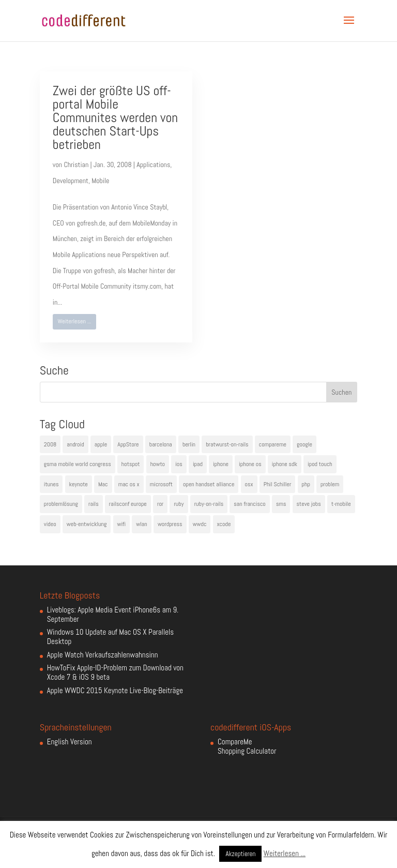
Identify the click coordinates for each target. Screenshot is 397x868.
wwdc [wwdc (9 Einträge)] (200, 524)
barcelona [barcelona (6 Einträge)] (161, 444)
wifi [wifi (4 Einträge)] (122, 524)
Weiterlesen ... (74, 321)
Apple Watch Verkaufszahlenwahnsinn (103, 655)
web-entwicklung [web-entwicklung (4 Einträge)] (87, 524)
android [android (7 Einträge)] (75, 444)
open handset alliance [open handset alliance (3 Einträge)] (209, 484)
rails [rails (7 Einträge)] (94, 504)
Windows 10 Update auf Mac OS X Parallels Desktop (110, 637)
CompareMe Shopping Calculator (247, 746)
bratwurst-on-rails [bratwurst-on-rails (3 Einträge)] (227, 444)
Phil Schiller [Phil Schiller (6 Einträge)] (278, 484)
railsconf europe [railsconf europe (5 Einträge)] (128, 504)
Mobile (100, 181)
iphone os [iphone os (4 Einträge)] (250, 464)
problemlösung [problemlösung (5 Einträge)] (61, 504)
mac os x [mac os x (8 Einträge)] (129, 484)
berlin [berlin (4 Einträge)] (189, 444)
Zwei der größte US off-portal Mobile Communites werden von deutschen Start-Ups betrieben (115, 118)
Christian (76, 164)
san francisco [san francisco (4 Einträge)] (249, 504)
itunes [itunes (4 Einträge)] (51, 484)
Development (71, 181)
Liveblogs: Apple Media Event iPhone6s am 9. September (113, 614)
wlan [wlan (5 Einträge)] (141, 524)
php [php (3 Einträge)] (306, 484)
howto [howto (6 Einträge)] (158, 464)
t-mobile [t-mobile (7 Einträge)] (341, 504)
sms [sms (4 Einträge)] (281, 504)
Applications (153, 164)
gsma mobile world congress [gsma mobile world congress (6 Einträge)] (78, 464)
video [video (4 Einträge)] (50, 524)
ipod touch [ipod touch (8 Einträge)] (320, 464)
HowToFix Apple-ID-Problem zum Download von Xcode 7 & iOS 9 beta (115, 672)
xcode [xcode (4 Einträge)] (224, 524)
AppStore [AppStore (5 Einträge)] (128, 444)
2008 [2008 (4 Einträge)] (50, 444)
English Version (70, 742)
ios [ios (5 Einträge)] (179, 464)
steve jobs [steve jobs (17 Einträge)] (309, 504)
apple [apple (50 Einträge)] (101, 444)
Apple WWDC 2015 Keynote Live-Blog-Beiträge (115, 690)
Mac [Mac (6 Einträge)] (103, 484)
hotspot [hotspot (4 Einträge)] (131, 464)
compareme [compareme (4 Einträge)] (273, 444)
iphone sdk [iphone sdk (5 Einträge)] (285, 464)
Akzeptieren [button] (240, 854)
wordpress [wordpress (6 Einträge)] (170, 524)
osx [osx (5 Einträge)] (249, 484)
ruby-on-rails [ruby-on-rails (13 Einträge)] (209, 504)
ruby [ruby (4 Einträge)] (179, 504)
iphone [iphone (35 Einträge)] (221, 464)
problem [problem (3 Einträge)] (330, 484)
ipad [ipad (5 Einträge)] (198, 464)
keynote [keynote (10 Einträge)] (79, 484)
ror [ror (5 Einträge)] (160, 504)
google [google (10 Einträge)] (304, 444)
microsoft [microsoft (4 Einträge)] (161, 484)
